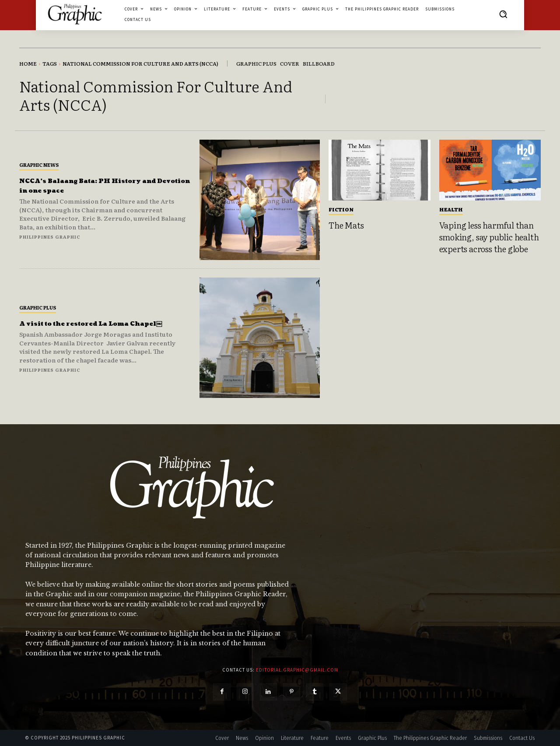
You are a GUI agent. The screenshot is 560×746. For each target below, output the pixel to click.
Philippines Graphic (50, 237)
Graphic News (39, 165)
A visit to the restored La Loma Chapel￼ (93, 323)
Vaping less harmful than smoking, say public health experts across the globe (489, 237)
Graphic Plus (38, 303)
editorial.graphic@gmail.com (297, 670)
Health (451, 209)
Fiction (341, 209)
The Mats (346, 225)
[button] (503, 14)
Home (28, 63)
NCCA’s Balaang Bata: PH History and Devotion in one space (99, 185)
